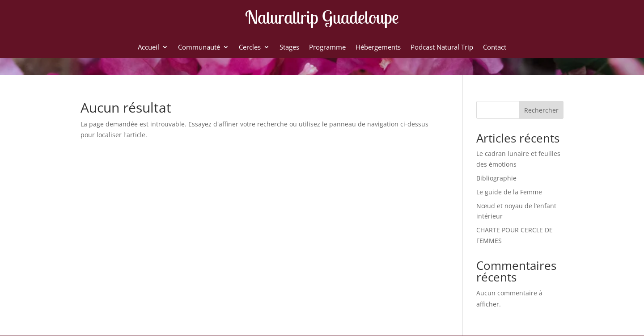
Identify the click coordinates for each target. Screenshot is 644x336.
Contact (495, 48)
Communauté (199, 48)
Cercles (250, 48)
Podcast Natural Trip (442, 48)
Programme (327, 48)
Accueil (148, 48)
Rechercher (541, 110)
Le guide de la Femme (509, 192)
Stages (289, 48)
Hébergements (378, 48)
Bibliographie (496, 178)
